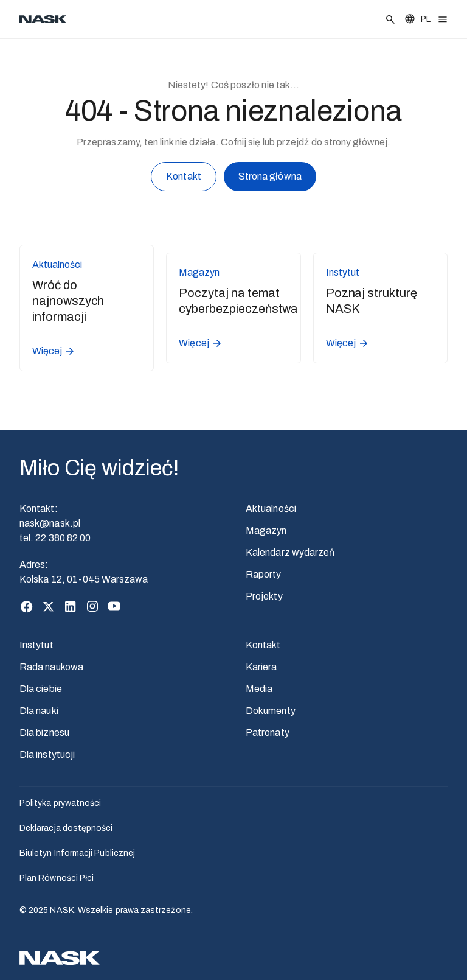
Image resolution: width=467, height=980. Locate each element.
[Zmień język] (417, 19)
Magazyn (266, 530)
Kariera (261, 667)
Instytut (36, 645)
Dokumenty (271, 711)
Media (259, 689)
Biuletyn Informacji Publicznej (77, 853)
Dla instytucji (47, 754)
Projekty (264, 596)
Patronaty (268, 733)
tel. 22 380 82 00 (55, 538)
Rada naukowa (51, 667)
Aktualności (271, 509)
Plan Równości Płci (57, 878)
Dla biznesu (44, 733)
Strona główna (270, 178)
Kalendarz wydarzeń (290, 552)
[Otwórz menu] (443, 19)
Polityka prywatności (60, 803)
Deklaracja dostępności (66, 828)
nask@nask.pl (50, 523)
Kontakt (184, 179)
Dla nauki (39, 711)
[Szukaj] (390, 19)
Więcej (54, 351)
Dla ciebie (41, 689)
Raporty (264, 574)
